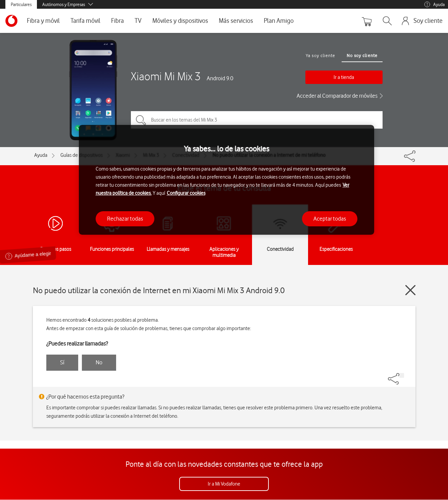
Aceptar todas (330, 219)
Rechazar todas (125, 219)
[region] (227, 180)
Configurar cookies (186, 193)
